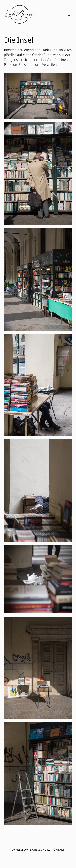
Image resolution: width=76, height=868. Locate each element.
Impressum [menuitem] (20, 850)
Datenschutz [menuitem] (40, 850)
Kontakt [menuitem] (58, 850)
